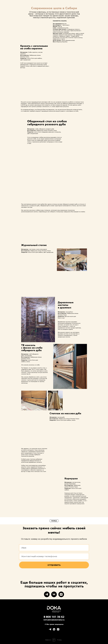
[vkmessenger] (54, 630)
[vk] (54, 594)
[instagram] (61, 594)
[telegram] (47, 594)
